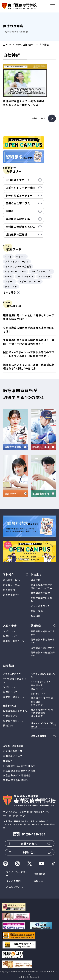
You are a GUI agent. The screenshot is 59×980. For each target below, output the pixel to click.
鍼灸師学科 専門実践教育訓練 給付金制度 (42, 702)
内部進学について (13, 756)
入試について (10, 631)
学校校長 (36, 580)
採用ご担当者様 (39, 736)
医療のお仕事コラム (18, 203)
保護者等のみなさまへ (15, 711)
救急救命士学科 (11, 585)
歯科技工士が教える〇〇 (21, 227)
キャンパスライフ (40, 606)
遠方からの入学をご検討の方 (42, 725)
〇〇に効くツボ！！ (18, 180)
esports (21, 256)
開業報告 (8, 761)
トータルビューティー (19, 195)
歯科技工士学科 (11, 580)
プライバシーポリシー (17, 874)
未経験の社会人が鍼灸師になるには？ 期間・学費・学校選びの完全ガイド (29, 342)
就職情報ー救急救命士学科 (43, 641)
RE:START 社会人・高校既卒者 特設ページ (42, 685)
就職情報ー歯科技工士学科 (43, 633)
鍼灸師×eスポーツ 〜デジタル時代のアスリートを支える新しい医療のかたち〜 (29, 354)
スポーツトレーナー (30, 281)
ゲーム (9, 276)
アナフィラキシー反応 (17, 261)
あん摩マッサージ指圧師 (18, 266)
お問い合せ (29, 852)
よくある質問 (13, 881)
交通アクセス (29, 843)
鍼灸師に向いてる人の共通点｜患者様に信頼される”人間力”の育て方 (29, 366)
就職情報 (36, 626)
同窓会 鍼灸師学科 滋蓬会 (17, 775)
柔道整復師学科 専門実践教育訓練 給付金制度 (42, 713)
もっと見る (12, 292)
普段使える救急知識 (18, 219)
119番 (8, 256)
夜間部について (39, 693)
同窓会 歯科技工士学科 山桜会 (19, 766)
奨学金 (10, 211)
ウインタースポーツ (16, 271)
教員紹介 (36, 616)
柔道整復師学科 (11, 595)
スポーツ (10, 281)
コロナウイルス (25, 276)
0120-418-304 (34, 835)
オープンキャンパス (42, 271)
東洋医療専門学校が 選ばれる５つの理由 (42, 587)
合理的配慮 (40, 874)
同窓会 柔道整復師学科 (15, 780)
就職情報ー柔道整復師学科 (43, 654)
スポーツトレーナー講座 (21, 188)
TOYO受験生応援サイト (15, 681)
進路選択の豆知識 (17, 234)
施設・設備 (37, 611)
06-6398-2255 (17, 816)
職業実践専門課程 (40, 593)
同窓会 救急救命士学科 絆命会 (19, 771)
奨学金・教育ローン (14, 641)
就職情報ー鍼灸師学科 (43, 648)
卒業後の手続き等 (13, 751)
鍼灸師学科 (9, 590)
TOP (8, 44)
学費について (10, 636)
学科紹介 (9, 574)
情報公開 (38, 881)
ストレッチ (44, 276)
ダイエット (11, 286)
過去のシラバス (15, 887)
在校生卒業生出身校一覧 (43, 600)
